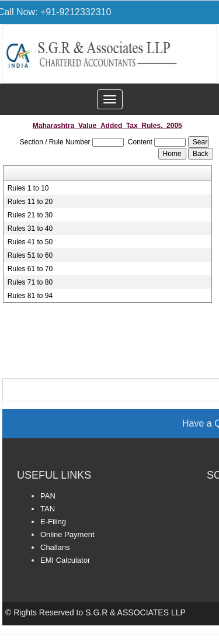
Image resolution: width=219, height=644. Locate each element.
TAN (48, 509)
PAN (48, 496)
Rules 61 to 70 (30, 269)
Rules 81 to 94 (30, 296)
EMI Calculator (65, 560)
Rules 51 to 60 (30, 255)
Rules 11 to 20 (30, 202)
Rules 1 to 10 (28, 188)
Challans (55, 547)
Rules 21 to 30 (30, 215)
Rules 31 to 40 (30, 228)
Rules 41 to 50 (30, 242)
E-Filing (53, 522)
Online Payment (67, 534)
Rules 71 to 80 (30, 282)
